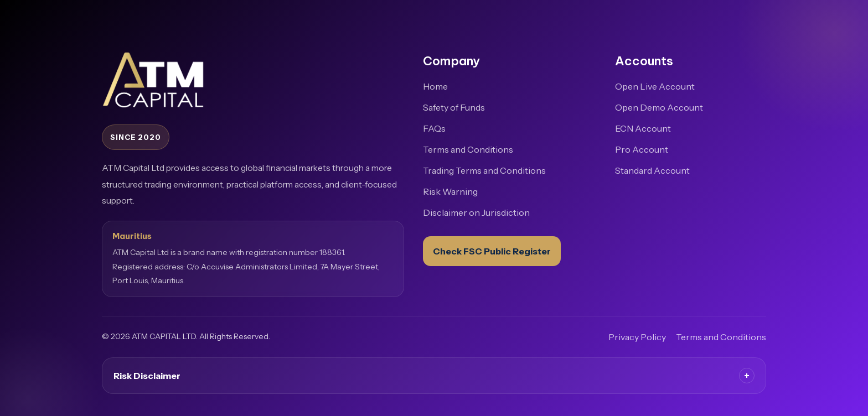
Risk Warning (450, 191)
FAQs (434, 128)
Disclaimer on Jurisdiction (476, 212)
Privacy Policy (637, 337)
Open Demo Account (659, 107)
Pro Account (642, 149)
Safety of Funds (454, 107)
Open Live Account (655, 86)
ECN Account (643, 128)
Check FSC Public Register (492, 251)
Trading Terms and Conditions (484, 170)
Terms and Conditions (468, 149)
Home (435, 86)
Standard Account (652, 170)
